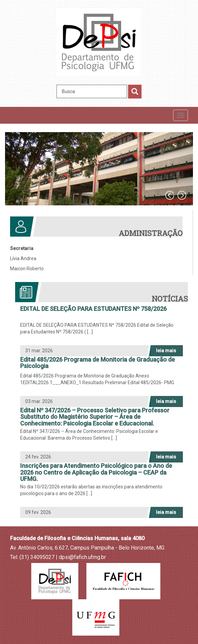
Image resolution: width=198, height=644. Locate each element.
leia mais (166, 351)
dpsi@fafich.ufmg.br (82, 557)
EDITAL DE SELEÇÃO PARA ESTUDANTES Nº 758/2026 (93, 309)
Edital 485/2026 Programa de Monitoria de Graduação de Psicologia (97, 363)
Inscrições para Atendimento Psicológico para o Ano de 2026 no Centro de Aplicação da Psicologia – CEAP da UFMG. (96, 472)
